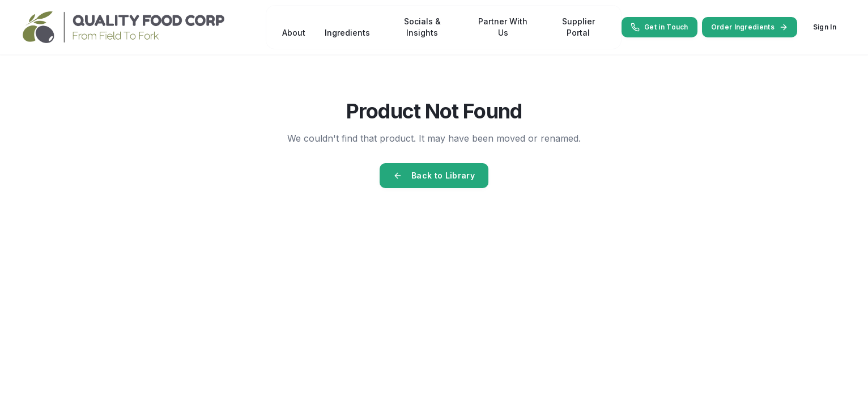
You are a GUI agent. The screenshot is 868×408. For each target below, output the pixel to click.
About (294, 33)
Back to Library (434, 175)
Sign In (825, 27)
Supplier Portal (578, 27)
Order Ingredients (750, 27)
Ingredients (347, 33)
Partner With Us (503, 27)
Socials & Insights (422, 27)
